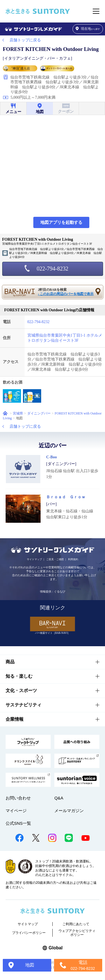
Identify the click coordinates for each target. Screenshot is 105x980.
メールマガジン (69, 811)
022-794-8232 (53, 269)
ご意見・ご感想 (55, 559)
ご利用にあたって (76, 924)
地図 (30, 965)
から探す (88, 29)
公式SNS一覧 (18, 823)
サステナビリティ (24, 705)
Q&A (59, 798)
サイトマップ (34, 559)
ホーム (5, 413)
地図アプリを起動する (61, 222)
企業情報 (15, 719)
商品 (10, 662)
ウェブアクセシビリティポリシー (77, 933)
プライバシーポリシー (29, 933)
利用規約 (73, 559)
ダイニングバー (39, 413)
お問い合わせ (18, 798)
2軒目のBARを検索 (67, 292)
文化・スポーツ (21, 690)
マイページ (16, 811)
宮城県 (18, 413)
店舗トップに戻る (25, 40)
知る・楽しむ (19, 676)
